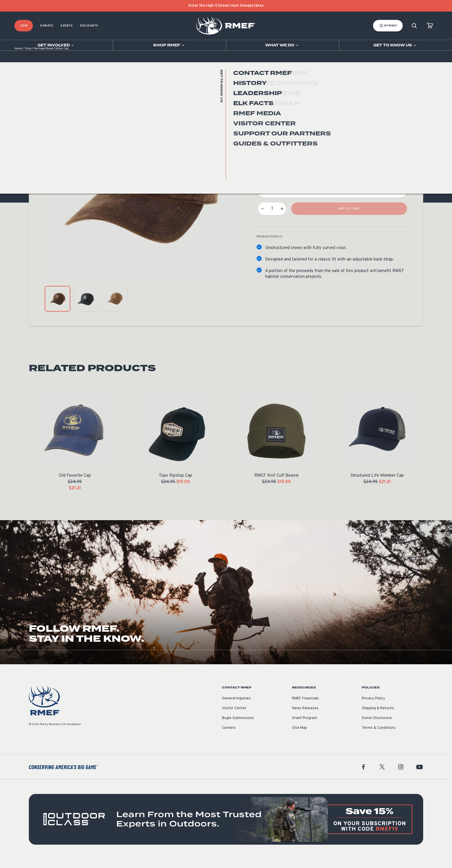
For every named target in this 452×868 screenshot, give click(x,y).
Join (24, 26)
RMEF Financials (305, 707)
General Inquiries (236, 707)
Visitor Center (234, 717)
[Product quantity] (272, 218)
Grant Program (305, 727)
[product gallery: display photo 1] (58, 308)
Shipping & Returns (378, 717)
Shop (28, 57)
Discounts (89, 26)
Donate (47, 26)
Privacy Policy (373, 707)
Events (67, 26)
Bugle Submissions (238, 727)
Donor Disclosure (377, 727)
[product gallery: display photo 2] (86, 308)
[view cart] (430, 26)
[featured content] (226, 828)
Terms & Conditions (379, 737)
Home (18, 57)
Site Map (300, 737)
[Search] (414, 26)
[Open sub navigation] (56, 45)
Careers (229, 737)
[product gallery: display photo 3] (115, 308)
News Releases (305, 717)
